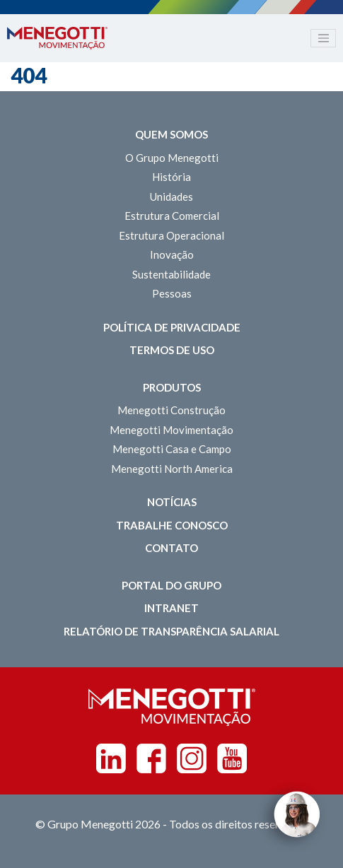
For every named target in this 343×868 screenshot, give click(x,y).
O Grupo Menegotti (172, 158)
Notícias (172, 502)
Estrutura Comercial (172, 216)
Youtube (232, 758)
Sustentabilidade (171, 274)
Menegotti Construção (171, 410)
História (171, 177)
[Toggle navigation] (323, 38)
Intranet (171, 608)
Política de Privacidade (172, 327)
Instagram (192, 758)
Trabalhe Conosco (172, 525)
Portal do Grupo (171, 585)
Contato (171, 548)
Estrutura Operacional (171, 235)
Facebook (151, 758)
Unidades (171, 197)
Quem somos (171, 134)
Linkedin (111, 758)
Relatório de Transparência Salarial (171, 631)
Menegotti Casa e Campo (172, 449)
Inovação (172, 254)
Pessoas (172, 293)
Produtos (172, 387)
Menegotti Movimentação (171, 430)
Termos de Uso (172, 350)
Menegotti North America (172, 469)
